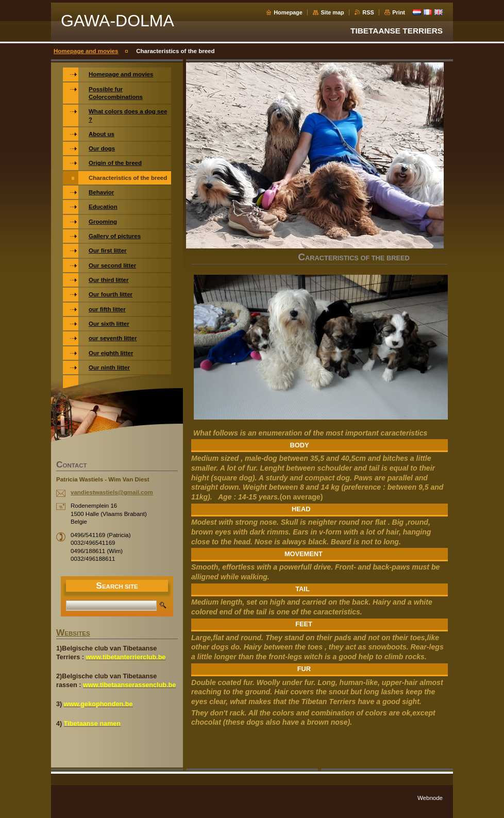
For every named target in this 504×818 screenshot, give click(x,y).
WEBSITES (73, 633)
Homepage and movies (86, 51)
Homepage (288, 12)
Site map (332, 12)
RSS (368, 12)
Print (399, 12)
